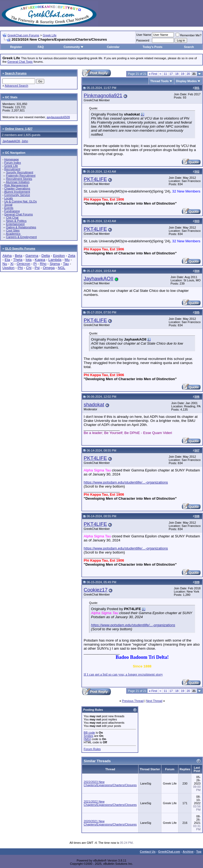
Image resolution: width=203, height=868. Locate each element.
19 (182, 74)
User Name (144, 35)
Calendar (113, 47)
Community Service (17, 195)
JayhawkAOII (11, 141)
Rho (43, 264)
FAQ (41, 47)
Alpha (7, 256)
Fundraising (12, 211)
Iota (29, 260)
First (153, 74)
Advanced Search (17, 86)
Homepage (12, 159)
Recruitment (12, 169)
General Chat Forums (19, 214)
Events (9, 208)
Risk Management (16, 185)
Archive (188, 852)
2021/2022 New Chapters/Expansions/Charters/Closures (110, 803)
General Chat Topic (20, 62)
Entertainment (15, 224)
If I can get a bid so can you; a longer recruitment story (123, 674)
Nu (5, 264)
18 (177, 74)
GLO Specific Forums (20, 248)
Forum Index (13, 163)
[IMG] (87, 739)
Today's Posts (152, 47)
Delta (46, 256)
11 (165, 74)
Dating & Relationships (21, 227)
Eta (7, 260)
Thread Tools (160, 81)
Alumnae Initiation (18, 182)
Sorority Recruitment (19, 172)
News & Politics (16, 221)
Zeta (72, 256)
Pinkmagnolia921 (103, 95)
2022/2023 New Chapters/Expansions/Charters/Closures (110, 783)
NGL (61, 268)
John (25, 141)
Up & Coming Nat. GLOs (21, 201)
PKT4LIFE (95, 179)
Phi (20, 268)
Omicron (23, 264)
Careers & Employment (21, 237)
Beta (18, 256)
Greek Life (50, 35)
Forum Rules (92, 749)
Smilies (88, 736)
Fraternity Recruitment (21, 176)
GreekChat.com (169, 852)
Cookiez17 (96, 590)
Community (74, 47)
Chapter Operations (17, 188)
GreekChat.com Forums (23, 35)
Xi (12, 264)
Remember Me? (189, 35)
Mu (67, 260)
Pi (35, 264)
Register (16, 47)
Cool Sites (13, 230)
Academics (13, 234)
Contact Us (148, 852)
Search (189, 47)
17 (171, 74)
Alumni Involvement (17, 192)
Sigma (55, 264)
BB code (89, 733)
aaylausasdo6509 (58, 117)
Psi (37, 268)
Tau (66, 264)
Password (143, 40)
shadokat (94, 405)
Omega (49, 268)
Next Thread (154, 701)
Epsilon (59, 256)
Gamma (32, 256)
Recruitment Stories (19, 179)
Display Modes (186, 81)
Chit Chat (12, 218)
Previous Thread (133, 701)
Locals (9, 198)
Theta (18, 260)
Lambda (55, 260)
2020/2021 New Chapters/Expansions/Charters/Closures (110, 823)
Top (199, 852)
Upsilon (8, 268)
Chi (29, 268)
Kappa (40, 260)
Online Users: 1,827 (19, 129)
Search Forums (16, 73)
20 (188, 74)
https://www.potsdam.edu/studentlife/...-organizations (126, 482)
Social (8, 205)
